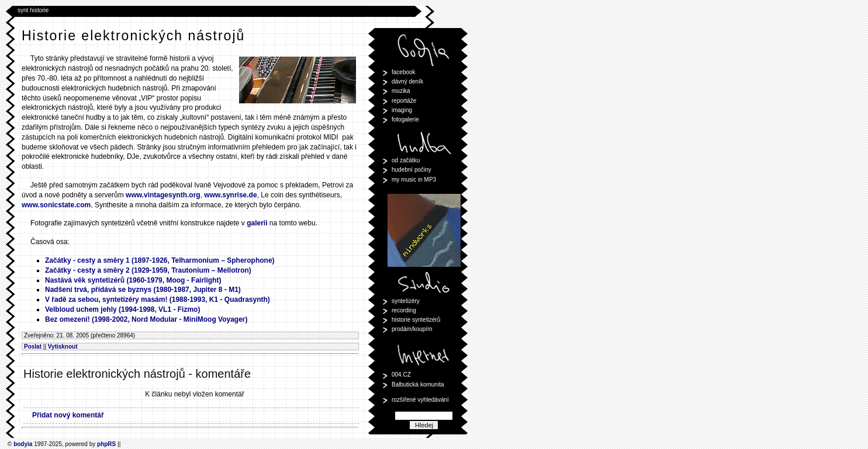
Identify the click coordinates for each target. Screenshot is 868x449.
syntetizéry (406, 301)
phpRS (106, 444)
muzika (401, 91)
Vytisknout (63, 347)
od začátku (406, 160)
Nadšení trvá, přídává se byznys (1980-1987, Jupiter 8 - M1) (143, 290)
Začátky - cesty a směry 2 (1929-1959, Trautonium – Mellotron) (148, 270)
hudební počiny (411, 170)
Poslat (33, 347)
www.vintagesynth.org (163, 195)
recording (404, 310)
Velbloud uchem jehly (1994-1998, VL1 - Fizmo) (122, 309)
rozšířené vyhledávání (420, 400)
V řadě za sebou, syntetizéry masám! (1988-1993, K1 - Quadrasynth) (158, 300)
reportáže (404, 101)
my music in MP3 (414, 180)
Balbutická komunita (418, 384)
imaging (402, 110)
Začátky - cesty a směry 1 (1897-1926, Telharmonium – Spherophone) (160, 260)
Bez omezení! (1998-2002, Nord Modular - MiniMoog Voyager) (146, 319)
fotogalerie (405, 119)
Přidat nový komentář (68, 415)
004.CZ (401, 375)
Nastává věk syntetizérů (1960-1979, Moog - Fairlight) (133, 280)
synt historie (33, 10)
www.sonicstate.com (56, 205)
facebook (404, 72)
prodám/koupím (412, 329)
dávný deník (407, 81)
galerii (257, 223)
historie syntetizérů (416, 320)
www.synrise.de (230, 195)
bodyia (23, 444)
